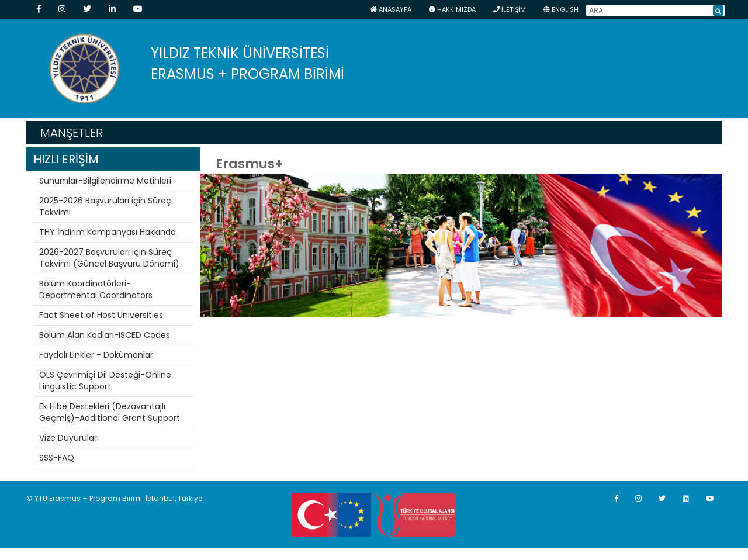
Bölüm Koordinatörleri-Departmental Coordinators (96, 289)
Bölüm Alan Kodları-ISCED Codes (105, 335)
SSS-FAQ (57, 458)
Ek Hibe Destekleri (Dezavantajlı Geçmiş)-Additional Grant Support (110, 412)
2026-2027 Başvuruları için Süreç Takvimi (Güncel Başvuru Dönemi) (109, 258)
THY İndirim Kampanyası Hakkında (108, 232)
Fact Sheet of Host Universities (101, 315)
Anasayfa (391, 9)
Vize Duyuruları (69, 438)
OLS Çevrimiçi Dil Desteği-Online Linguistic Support (105, 381)
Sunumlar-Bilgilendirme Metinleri (105, 181)
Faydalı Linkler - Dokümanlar (96, 355)
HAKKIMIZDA (452, 9)
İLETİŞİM (510, 9)
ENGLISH (561, 9)
